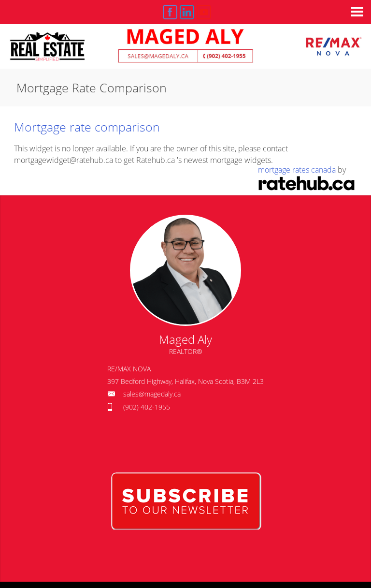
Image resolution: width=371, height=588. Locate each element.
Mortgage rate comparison (87, 127)
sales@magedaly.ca (152, 394)
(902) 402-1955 (147, 407)
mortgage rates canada (297, 170)
